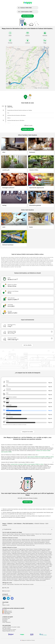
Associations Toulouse (25, 555)
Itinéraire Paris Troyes (30, 545)
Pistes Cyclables (10, 584)
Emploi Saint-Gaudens (36, 575)
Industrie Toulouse (40, 559)
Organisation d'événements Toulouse (19, 553)
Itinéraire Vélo (17, 534)
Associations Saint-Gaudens (38, 568)
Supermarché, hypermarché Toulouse (31, 561)
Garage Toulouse (22, 549)
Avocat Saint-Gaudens (45, 570)
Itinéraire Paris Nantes (7, 542)
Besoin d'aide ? (6, 591)
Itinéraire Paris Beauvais (39, 544)
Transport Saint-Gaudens (40, 566)
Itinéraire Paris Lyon (26, 539)
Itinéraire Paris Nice (45, 541)
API (3, 604)
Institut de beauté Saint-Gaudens (24, 570)
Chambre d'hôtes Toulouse (26, 552)
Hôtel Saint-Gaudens (20, 563)
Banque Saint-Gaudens (46, 575)
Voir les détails (28, 345)
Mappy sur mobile (6, 605)
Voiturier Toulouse (31, 553)
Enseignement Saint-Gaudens (19, 580)
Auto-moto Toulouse (16, 551)
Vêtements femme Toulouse (31, 562)
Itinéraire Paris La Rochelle (17, 544)
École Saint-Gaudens (36, 570)
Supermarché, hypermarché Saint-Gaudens (22, 576)
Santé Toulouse (17, 555)
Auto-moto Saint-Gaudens (43, 565)
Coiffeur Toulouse (24, 551)
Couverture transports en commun (9, 630)
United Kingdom (6, 614)
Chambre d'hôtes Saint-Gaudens (16, 568)
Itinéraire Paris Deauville (36, 539)
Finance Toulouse (20, 559)
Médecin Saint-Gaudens (12, 569)
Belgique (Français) (7, 611)
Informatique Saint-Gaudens (23, 573)
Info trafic (4, 584)
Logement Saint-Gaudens (23, 579)
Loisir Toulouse (40, 562)
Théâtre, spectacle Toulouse (42, 556)
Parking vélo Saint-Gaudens (46, 573)
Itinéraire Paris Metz (21, 545)
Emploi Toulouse (26, 558)
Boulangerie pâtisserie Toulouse (16, 561)
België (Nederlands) (7, 612)
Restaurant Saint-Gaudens (30, 563)
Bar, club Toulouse (39, 553)
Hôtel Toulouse (5, 549)
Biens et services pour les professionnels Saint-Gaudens (29, 569)
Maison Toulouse (30, 549)
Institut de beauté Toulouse (30, 559)
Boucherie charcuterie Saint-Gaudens (14, 578)
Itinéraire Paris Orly (26, 541)
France (5, 610)
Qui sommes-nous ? (6, 618)
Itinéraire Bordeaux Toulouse (18, 542)
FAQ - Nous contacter (7, 628)
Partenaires (8, 622)
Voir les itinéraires (28, 16)
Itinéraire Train (38, 534)
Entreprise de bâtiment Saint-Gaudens (15, 565)
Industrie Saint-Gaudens (12, 573)
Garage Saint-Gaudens (41, 563)
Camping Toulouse (44, 552)
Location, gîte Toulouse (16, 552)
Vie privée (14, 627)
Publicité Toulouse (34, 558)
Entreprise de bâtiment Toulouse (40, 549)
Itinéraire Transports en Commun (28, 534)
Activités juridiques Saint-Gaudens (24, 575)
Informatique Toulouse (31, 556)
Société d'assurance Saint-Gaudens (16, 566)
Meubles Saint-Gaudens (41, 580)
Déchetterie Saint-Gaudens (28, 578)
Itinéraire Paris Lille (17, 541)
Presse (4, 622)
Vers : (25, 12)
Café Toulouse (10, 555)
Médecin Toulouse (34, 555)
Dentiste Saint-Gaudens (12, 570)
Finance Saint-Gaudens (39, 578)
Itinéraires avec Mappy (7, 539)
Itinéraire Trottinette (31, 535)
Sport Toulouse (42, 555)
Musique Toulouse (11, 558)
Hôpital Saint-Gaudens (31, 580)
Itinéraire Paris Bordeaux (46, 539)
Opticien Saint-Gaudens (34, 579)
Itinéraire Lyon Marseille (11, 545)
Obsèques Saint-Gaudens (29, 566)
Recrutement (5, 620)
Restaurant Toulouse (13, 549)
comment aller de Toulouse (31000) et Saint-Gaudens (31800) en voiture (27, 464)
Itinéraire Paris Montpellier (39, 542)
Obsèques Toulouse (46, 551)
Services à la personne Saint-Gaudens (36, 572)
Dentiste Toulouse (19, 558)
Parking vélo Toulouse (21, 556)
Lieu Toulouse (14, 562)
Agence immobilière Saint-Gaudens (30, 565)
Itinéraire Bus (16, 535)
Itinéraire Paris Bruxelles (29, 544)
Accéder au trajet (27, 129)
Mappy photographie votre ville (9, 631)
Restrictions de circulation (28, 584)
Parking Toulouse (36, 552)
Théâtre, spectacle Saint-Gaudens (9, 575)
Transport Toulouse (6, 552)
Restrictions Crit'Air (18, 584)
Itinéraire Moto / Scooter (7, 535)
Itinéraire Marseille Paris (7, 541)
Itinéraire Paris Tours (29, 542)
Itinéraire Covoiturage (47, 534)
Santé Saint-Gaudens (27, 568)
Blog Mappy (5, 621)
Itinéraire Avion (23, 535)
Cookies (19, 627)
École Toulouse (12, 559)
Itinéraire (4, 534)
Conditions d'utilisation (7, 627)
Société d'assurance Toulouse (35, 551)
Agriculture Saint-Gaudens (12, 579)
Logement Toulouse (11, 563)
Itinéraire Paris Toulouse (36, 541)
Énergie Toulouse (21, 562)
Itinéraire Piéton (10, 534)
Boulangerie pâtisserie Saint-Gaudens (20, 572)
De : (25, 8)
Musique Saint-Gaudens (35, 573)
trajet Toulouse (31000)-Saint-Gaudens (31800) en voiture (41, 457)
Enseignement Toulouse (44, 558)
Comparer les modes (27, 432)
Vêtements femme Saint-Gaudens (38, 576)
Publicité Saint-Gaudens (7, 576)
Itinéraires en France (17, 539)
